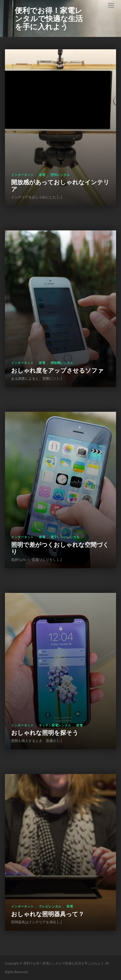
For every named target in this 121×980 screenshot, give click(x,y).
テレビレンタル (50, 906)
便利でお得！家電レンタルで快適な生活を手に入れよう (49, 18)
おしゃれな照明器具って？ (48, 914)
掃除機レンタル (62, 363)
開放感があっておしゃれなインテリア (60, 185)
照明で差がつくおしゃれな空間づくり (60, 548)
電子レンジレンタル (65, 537)
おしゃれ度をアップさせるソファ (57, 370)
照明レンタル (60, 175)
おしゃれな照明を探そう (45, 732)
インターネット (22, 175)
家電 (42, 175)
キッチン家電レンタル (55, 725)
